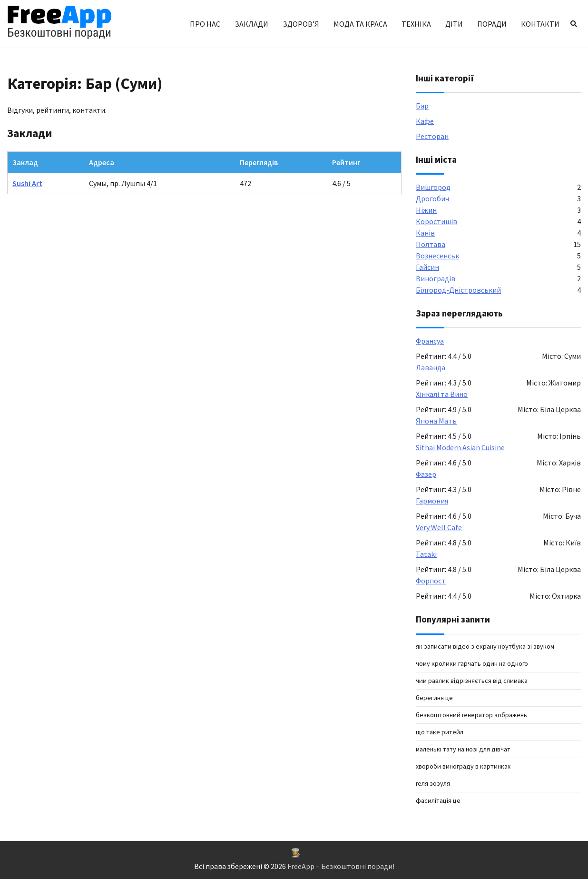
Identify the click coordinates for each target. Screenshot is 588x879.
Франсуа (430, 341)
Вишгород (433, 187)
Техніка (416, 24)
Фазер (426, 474)
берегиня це (434, 698)
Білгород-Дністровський (458, 290)
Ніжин (426, 210)
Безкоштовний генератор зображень (471, 715)
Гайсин (427, 267)
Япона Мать (436, 421)
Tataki (426, 554)
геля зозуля (433, 783)
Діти (454, 24)
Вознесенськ (437, 256)
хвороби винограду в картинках (463, 766)
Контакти (540, 24)
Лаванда (431, 367)
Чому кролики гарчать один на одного (472, 663)
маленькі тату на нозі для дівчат (463, 749)
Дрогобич (432, 198)
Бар (422, 106)
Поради (492, 24)
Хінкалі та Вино (442, 394)
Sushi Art (27, 183)
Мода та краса (360, 24)
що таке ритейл (440, 732)
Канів (425, 233)
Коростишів (436, 221)
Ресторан (432, 136)
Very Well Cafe (439, 527)
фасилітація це (438, 800)
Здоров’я (301, 24)
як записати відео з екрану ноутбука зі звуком (485, 646)
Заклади (251, 24)
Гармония (432, 501)
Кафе (425, 121)
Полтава (431, 244)
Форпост (431, 581)
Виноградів (436, 278)
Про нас (205, 24)
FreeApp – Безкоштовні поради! (341, 866)
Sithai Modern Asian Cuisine (460, 447)
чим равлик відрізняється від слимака (472, 681)
